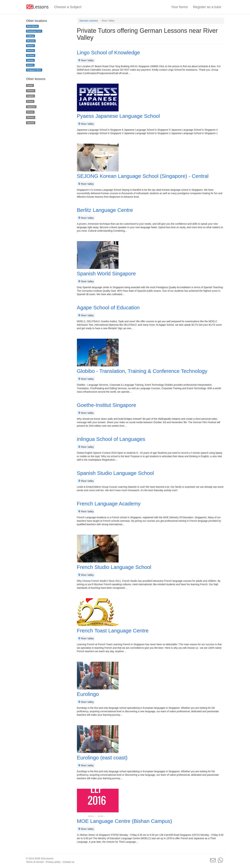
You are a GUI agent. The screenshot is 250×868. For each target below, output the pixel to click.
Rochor (30, 65)
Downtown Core (34, 31)
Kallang (30, 36)
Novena (30, 50)
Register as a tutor (207, 7)
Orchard (31, 55)
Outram (30, 60)
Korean (30, 112)
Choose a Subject (68, 7)
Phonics (31, 117)
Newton (30, 46)
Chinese (31, 91)
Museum (31, 41)
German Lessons (89, 21)
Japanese (31, 107)
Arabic (30, 85)
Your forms (180, 7)
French (30, 101)
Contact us (68, 862)
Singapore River (34, 70)
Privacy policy (53, 862)
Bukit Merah (32, 26)
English (30, 96)
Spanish (31, 123)
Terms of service (35, 862)
